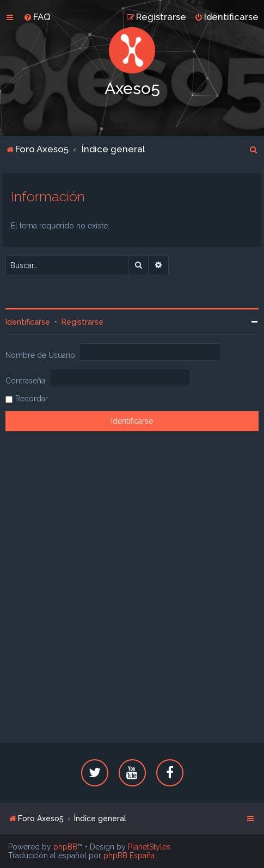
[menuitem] (37, 17)
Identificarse (28, 322)
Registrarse (82, 322)
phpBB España (129, 855)
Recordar (32, 399)
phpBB (65, 847)
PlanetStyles (149, 847)
